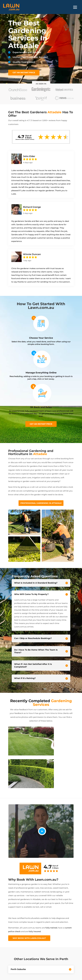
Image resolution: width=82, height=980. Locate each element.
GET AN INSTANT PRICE (24, 73)
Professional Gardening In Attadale (41, 503)
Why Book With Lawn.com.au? (29, 938)
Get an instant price (41, 424)
